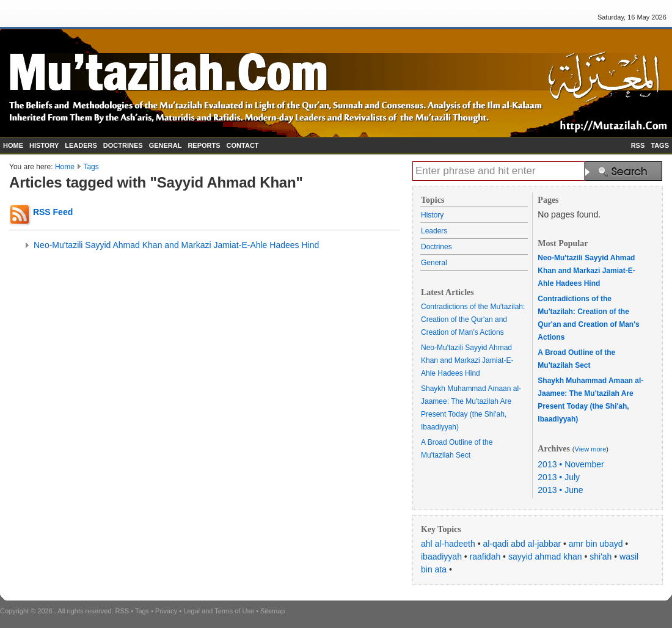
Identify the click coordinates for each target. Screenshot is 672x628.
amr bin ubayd (596, 544)
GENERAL (166, 145)
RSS (638, 145)
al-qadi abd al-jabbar (522, 544)
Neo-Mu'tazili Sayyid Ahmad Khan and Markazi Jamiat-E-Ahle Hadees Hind (176, 245)
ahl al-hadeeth (448, 544)
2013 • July (559, 477)
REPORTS (204, 145)
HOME (13, 145)
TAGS (660, 145)
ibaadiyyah (441, 557)
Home (65, 167)
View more (591, 449)
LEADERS (81, 145)
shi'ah (601, 557)
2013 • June (560, 490)
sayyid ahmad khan (545, 557)
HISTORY (44, 145)
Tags (91, 167)
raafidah (485, 557)
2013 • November (571, 464)
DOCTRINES (123, 145)
